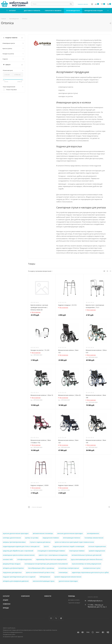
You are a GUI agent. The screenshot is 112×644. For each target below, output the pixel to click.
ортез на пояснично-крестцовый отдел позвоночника (74, 542)
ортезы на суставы (32, 538)
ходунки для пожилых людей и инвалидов (69, 546)
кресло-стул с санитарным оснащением (53, 555)
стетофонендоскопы (24, 559)
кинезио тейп (8, 559)
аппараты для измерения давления (16, 581)
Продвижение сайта (9, 634)
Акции (6, 600)
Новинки (7, 604)
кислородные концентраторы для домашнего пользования (46, 564)
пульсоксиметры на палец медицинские (86, 564)
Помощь (72, 596)
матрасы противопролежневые (14, 542)
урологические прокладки (68, 581)
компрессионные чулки (92, 568)
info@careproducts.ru (95, 601)
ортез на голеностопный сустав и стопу (40, 572)
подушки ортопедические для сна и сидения (19, 577)
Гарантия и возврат (74, 603)
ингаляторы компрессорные (69, 568)
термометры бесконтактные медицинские (51, 559)
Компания (25, 596)
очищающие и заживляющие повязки (51, 551)
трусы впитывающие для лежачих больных (87, 559)
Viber (56, 618)
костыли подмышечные (97, 546)
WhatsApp (61, 618)
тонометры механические (94, 538)
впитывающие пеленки (72, 538)
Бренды (6, 608)
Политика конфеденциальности (13, 632)
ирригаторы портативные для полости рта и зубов (90, 572)
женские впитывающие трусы (44, 581)
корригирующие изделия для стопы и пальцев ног (21, 546)
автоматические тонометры (43, 533)
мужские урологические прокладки (16, 533)
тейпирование (45, 577)
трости (46, 546)
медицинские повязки (51, 538)
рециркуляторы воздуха (12, 564)
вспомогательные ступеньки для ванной (87, 555)
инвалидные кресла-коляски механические (19, 555)
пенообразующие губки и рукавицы (41, 568)
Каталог (6, 596)
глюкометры (63, 572)
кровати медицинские (97, 551)
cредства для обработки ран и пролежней (18, 551)
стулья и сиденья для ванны (40, 542)
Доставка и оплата (74, 600)
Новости (48, 596)
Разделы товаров (11, 38)
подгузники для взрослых (12, 572)
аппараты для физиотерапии (13, 568)
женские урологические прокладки (70, 533)
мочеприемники (93, 533)
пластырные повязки (77, 551)
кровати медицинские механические (68, 577)
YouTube (51, 618)
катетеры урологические (12, 538)
